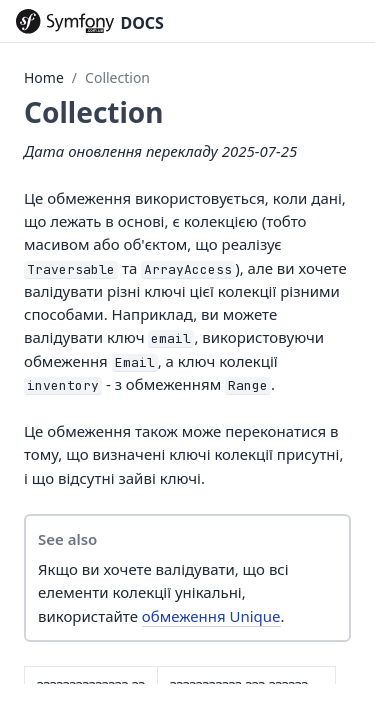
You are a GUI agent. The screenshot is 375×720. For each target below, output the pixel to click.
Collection (117, 77)
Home (44, 77)
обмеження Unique (211, 616)
